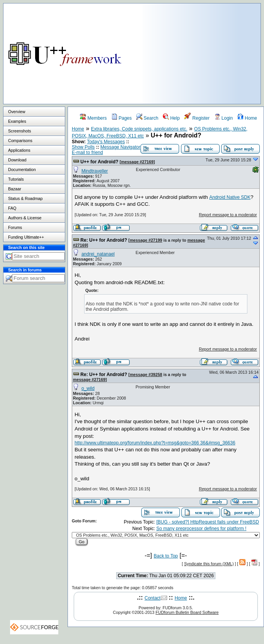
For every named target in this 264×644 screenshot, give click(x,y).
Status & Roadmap (25, 198)
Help (171, 118)
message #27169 (137, 162)
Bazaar (15, 189)
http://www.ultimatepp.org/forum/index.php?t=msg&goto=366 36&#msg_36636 (155, 443)
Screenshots (19, 131)
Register (197, 118)
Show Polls (83, 147)
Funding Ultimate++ (26, 237)
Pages (121, 118)
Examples (17, 121)
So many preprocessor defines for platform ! (201, 529)
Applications (19, 150)
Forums (15, 227)
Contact (153, 598)
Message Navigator (120, 147)
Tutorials (16, 179)
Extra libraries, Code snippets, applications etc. (139, 129)
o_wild (88, 388)
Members (93, 118)
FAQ (12, 208)
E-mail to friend (87, 153)
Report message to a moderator (228, 215)
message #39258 (146, 375)
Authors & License (25, 218)
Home (247, 118)
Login (224, 118)
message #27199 (146, 240)
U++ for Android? (99, 162)
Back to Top (166, 556)
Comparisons (20, 141)
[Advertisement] (199, 52)
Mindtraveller (95, 171)
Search (147, 118)
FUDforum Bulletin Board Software (187, 612)
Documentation (22, 169)
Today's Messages (106, 142)
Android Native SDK (230, 197)
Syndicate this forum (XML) (209, 564)
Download (17, 160)
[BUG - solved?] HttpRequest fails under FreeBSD (208, 522)
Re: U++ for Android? (104, 240)
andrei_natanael (98, 254)
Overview (17, 112)
